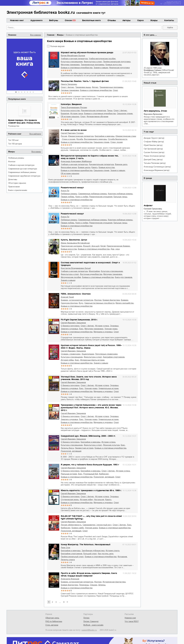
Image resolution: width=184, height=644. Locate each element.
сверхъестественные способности (99, 303)
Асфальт (148, 205)
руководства (14, 126)
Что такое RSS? (132, 621)
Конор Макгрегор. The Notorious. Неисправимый (86, 544)
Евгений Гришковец (153, 209)
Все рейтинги (35, 134)
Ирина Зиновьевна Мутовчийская (75, 243)
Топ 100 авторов (15, 144)
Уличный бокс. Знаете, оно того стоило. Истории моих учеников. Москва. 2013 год (89, 378)
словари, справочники (71, 354)
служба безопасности (118, 139)
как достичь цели (106, 554)
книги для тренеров (123, 277)
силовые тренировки (70, 90)
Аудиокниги (37, 20)
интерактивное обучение (97, 117)
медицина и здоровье (103, 332)
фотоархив (122, 557)
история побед (67, 360)
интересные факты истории (92, 360)
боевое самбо (78, 528)
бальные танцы (120, 197)
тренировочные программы (93, 65)
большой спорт (90, 554)
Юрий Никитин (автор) (153, 145)
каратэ (94, 167)
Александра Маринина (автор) (157, 170)
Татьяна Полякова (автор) (155, 163)
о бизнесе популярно (70, 326)
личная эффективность (71, 525)
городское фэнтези (69, 303)
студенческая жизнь (70, 500)
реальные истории (69, 474)
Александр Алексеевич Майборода (76, 161)
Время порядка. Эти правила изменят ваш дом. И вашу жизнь (24, 121)
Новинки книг (17, 20)
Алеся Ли (65, 191)
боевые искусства (113, 65)
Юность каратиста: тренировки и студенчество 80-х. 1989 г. (91, 490)
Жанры (154, 20)
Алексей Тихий (67, 297)
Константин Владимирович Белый (76, 268)
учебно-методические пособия (102, 59)
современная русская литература (23, 169)
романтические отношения (101, 197)
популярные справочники (106, 354)
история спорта (112, 551)
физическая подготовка (119, 68)
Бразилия (65, 113)
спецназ (94, 585)
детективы (13, 179)
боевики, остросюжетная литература (77, 300)
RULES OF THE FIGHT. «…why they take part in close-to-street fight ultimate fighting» (91, 517)
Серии (141, 20)
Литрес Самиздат (91, 621)
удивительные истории (108, 388)
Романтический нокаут (72, 188)
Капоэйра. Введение (71, 104)
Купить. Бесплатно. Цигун (74, 240)
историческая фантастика (114, 582)
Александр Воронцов (70, 579)
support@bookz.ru (89, 630)
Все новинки (36, 35)
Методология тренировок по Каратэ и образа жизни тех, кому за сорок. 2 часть (90, 157)
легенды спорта (68, 560)
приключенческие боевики (118, 246)
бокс (81, 329)
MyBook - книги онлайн (93, 625)
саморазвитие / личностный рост (97, 525)
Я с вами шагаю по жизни (74, 130)
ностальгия (99, 500)
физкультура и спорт (93, 62)
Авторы (126, 20)
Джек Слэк (65, 548)
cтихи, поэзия (117, 142)
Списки (68, 20)
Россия (64, 136)
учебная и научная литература (21, 165)
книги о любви (82, 197)
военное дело (121, 164)
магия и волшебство (125, 303)
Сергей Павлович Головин (72, 133)
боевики (124, 300)
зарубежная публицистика (93, 551)
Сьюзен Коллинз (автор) (154, 152)
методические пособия (71, 277)
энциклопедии (88, 354)
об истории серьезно (17, 183)
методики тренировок (70, 65)
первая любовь (68, 197)
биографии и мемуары (105, 136)
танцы (110, 110)
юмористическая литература (81, 136)
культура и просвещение (72, 62)
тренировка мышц (83, 87)
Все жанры (36, 152)
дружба (80, 139)
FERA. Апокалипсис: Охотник (76, 294)
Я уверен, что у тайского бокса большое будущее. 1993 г (90, 465)
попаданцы (84, 585)
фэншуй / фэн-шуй (91, 246)
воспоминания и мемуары (95, 139)
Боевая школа (84, 167)
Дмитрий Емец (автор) (153, 160)
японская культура (111, 445)
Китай (103, 246)
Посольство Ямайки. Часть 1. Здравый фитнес (85, 81)
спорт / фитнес (67, 87)
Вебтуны (54, 20)
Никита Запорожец (69, 84)
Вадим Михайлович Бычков (73, 56)
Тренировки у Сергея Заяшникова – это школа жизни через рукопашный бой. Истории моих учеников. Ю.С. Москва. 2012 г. (91, 408)
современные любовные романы (22, 172)
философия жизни (69, 167)
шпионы (102, 585)
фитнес (95, 87)
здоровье (114, 326)
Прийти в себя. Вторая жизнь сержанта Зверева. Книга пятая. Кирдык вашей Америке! (89, 574)
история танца (77, 113)
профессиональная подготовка (117, 62)
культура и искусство (70, 110)
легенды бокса (67, 448)
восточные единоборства (91, 274)
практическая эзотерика (71, 246)
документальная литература (93, 110)
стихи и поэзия (69, 139)
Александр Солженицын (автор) (157, 167)
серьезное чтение (125, 113)
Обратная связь (52, 618)
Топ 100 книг (13, 140)
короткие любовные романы (120, 194)
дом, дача (115, 249)
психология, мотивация (71, 451)
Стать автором (52, 625)
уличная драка (111, 329)
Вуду (81, 303)
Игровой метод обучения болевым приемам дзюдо (87, 52)
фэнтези (12, 162)
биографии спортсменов (114, 357)
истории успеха (102, 326)
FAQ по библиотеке (54, 621)
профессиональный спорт (72, 557)
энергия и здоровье (69, 329)
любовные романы (16, 158)
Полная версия (57, 46)
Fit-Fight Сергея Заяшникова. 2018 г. (79, 320)
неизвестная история (84, 448)
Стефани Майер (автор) (154, 142)
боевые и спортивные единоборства (77, 68)
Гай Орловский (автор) (153, 149)
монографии (94, 271)
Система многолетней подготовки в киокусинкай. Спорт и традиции (90, 264)
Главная (51, 35)
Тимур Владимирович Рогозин (74, 107)
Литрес (86, 618)
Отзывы (112, 20)
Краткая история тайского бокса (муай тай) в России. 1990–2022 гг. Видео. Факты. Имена (91, 347)
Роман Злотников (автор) (154, 156)
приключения (14, 187)
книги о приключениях (18, 190)
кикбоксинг (104, 474)
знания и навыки (101, 68)
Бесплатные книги (91, 20)
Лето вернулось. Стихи (155, 111)
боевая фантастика (111, 300)
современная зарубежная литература (24, 176)
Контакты (169, 20)
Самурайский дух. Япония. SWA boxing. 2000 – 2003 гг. (88, 436)
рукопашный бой (91, 474)
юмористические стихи (126, 136)
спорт (115, 90)
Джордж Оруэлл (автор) (154, 138)
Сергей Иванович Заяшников (73, 323)
